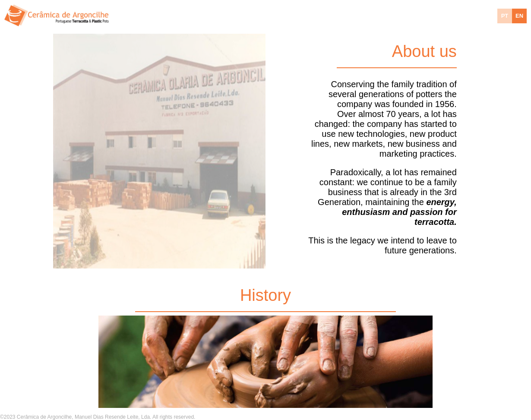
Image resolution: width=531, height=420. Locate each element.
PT (505, 16)
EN (519, 16)
